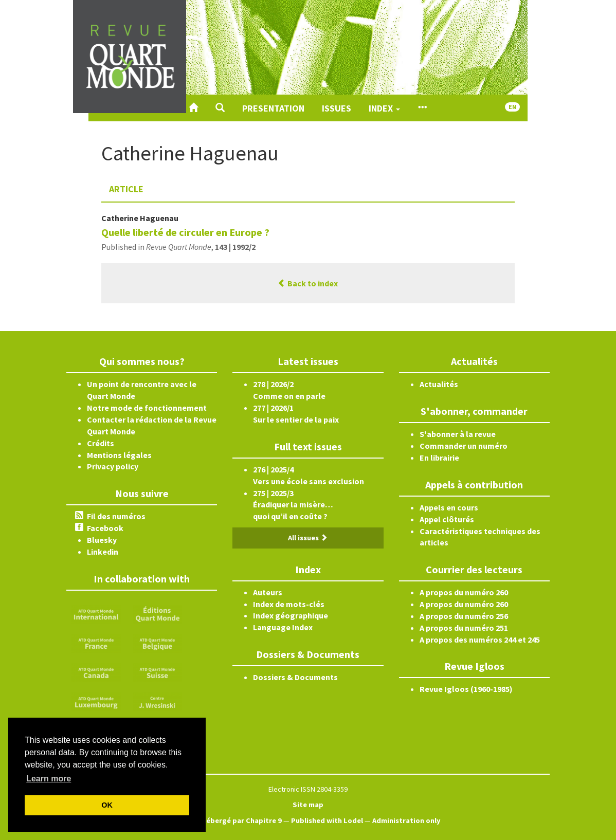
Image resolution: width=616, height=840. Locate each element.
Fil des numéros (116, 516)
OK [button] (107, 805)
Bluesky (102, 540)
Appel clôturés (447, 519)
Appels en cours (449, 507)
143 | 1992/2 (235, 247)
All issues (308, 538)
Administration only (406, 820)
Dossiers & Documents (295, 677)
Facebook (105, 528)
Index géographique (291, 615)
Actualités (439, 384)
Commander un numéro (464, 446)
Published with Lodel (327, 820)
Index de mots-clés (289, 604)
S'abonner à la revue (458, 434)
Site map (308, 805)
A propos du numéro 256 (464, 616)
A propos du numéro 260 (464, 592)
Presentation (273, 108)
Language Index (283, 627)
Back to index (308, 283)
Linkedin (103, 552)
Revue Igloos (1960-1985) (466, 689)
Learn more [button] (49, 779)
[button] (220, 108)
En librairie (439, 458)
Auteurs (268, 592)
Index (384, 108)
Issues (337, 108)
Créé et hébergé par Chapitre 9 (229, 820)
